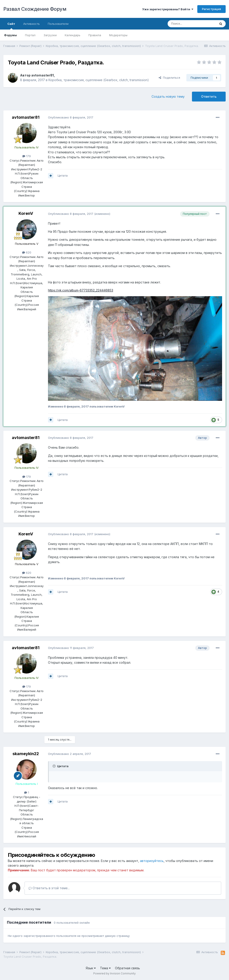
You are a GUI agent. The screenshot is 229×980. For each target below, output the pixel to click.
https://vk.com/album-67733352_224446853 (81, 290)
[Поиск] (192, 24)
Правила (95, 35)
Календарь (73, 35)
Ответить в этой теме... (49, 888)
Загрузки (50, 35)
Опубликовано (71, 117)
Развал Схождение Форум (35, 9)
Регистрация (211, 9)
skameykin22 (26, 754)
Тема (105, 968)
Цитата (63, 175)
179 (27, 156)
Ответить (209, 96)
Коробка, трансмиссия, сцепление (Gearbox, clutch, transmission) (99, 80)
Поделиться (169, 78)
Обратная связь (127, 968)
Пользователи (58, 24)
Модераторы (118, 35)
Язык (91, 968)
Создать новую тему (168, 96)
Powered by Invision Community (114, 973)
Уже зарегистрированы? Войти (168, 9)
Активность (31, 24)
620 (27, 252)
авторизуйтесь (152, 861)
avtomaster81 (43, 75)
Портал (30, 35)
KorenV (26, 213)
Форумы (10, 35)
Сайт (11, 26)
